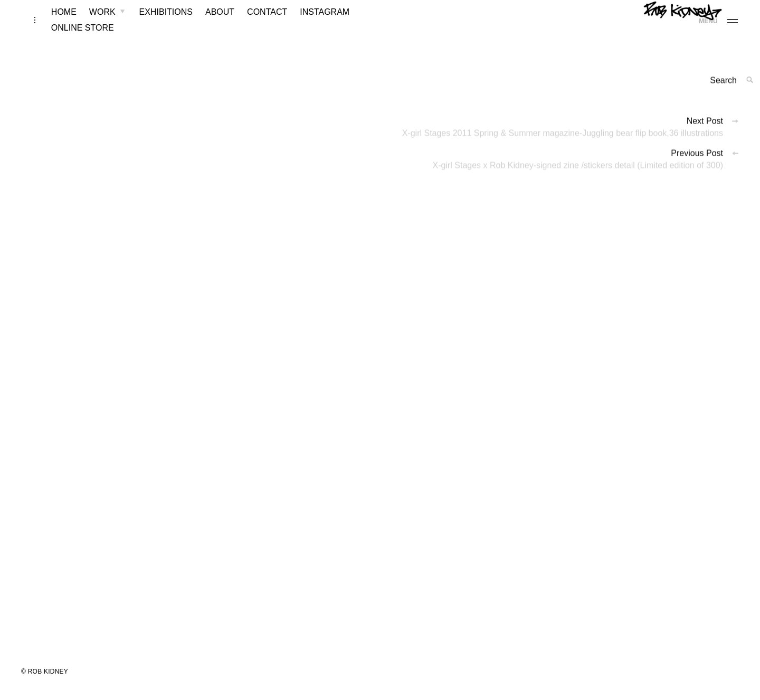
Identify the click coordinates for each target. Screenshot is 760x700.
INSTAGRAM (311, 22)
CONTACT (254, 22)
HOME (51, 22)
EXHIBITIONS (153, 22)
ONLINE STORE (69, 38)
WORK (89, 22)
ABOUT (207, 22)
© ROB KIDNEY (45, 682)
